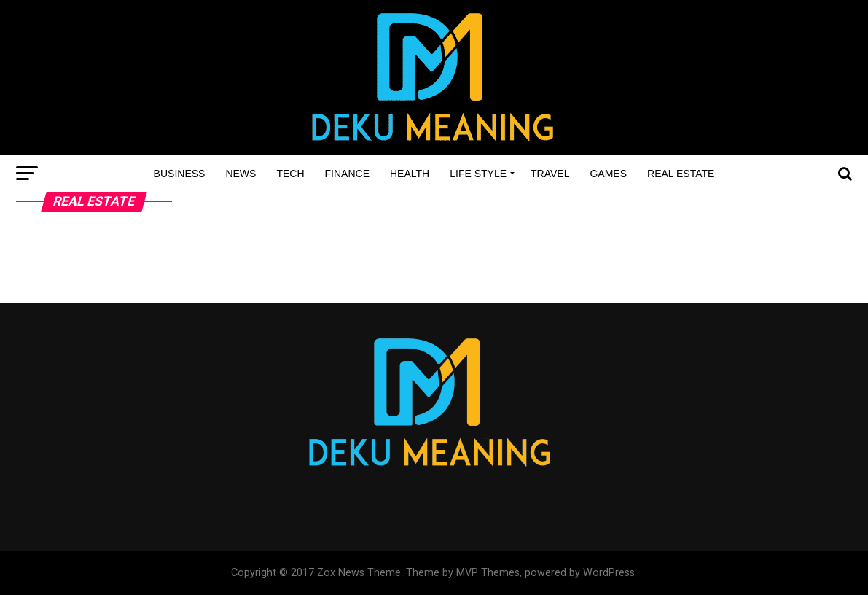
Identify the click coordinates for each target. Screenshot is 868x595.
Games (608, 174)
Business (180, 174)
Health (410, 174)
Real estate (681, 174)
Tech (290, 174)
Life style (478, 174)
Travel (550, 174)
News (241, 174)
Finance (347, 174)
